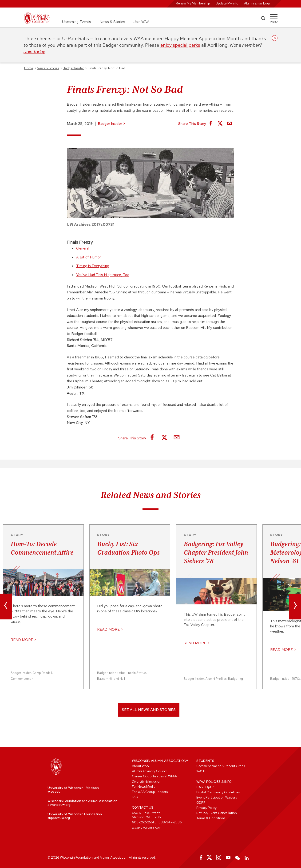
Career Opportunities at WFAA (154, 776)
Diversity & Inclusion (147, 781)
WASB (201, 771)
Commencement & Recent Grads (221, 766)
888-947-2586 (170, 822)
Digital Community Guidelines (218, 792)
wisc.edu (54, 791)
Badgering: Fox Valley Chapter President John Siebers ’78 (216, 552)
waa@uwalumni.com (147, 827)
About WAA (140, 766)
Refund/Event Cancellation (217, 813)
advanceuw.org (59, 805)
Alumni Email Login (258, 3)
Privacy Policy (206, 808)
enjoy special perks (180, 45)
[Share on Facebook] (211, 124)
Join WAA (142, 22)
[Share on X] (220, 124)
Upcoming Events (77, 22)
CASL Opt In (205, 787)
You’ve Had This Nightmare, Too (103, 275)
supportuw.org (59, 818)
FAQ (135, 797)
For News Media (144, 787)
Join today (34, 52)
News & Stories (112, 22)
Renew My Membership (193, 3)
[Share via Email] (230, 124)
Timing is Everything (93, 266)
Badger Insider (112, 124)
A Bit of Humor (89, 257)
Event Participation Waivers (217, 797)
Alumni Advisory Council (150, 771)
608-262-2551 (143, 822)
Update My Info (227, 3)
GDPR (201, 803)
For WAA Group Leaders (150, 792)
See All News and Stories (149, 710)
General (83, 248)
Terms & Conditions (211, 818)
